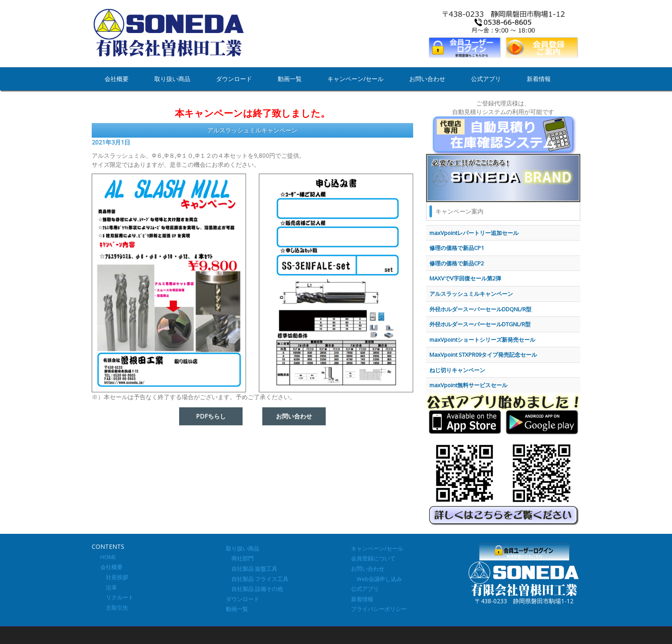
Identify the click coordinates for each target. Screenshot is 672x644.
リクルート (117, 597)
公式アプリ (486, 79)
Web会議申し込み (376, 579)
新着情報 (539, 79)
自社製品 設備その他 (254, 589)
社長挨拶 (114, 577)
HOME (108, 557)
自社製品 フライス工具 (257, 579)
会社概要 (117, 79)
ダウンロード (234, 79)
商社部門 (240, 558)
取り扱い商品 (172, 79)
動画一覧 (290, 79)
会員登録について (373, 558)
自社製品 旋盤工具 (252, 569)
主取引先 (114, 608)
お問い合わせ (427, 79)
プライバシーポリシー (379, 609)
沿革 (109, 587)
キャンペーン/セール (355, 79)
